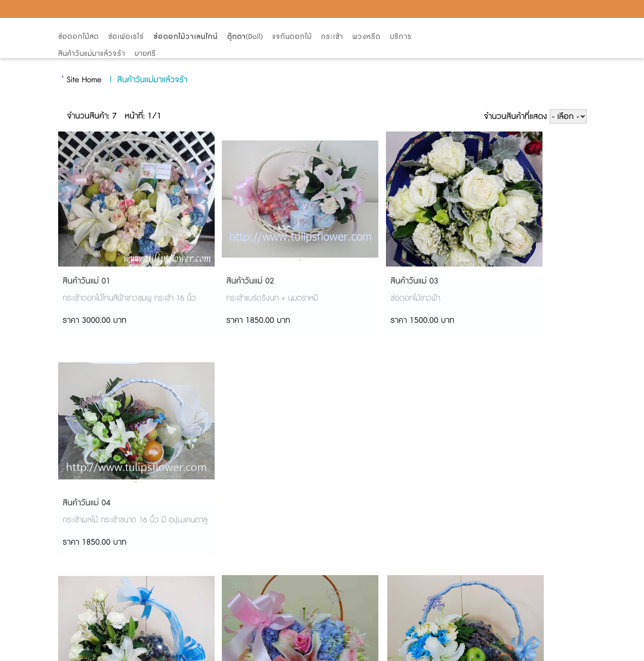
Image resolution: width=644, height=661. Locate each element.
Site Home (84, 80)
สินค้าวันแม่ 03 (354, 281)
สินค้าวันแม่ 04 (488, 281)
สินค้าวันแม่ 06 (219, 503)
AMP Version (321, 630)
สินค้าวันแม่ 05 (85, 503)
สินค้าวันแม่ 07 (354, 503)
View (374, 651)
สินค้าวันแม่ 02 (219, 281)
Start (351, 651)
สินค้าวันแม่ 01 (85, 281)
